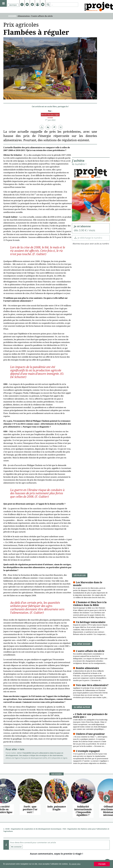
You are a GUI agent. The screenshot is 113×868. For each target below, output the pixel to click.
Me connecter (16, 847)
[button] (42, 127)
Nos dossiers (56, 774)
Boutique (13, 5)
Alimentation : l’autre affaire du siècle (35, 16)
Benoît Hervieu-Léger (50, 115)
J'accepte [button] (102, 864)
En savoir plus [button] (75, 864)
